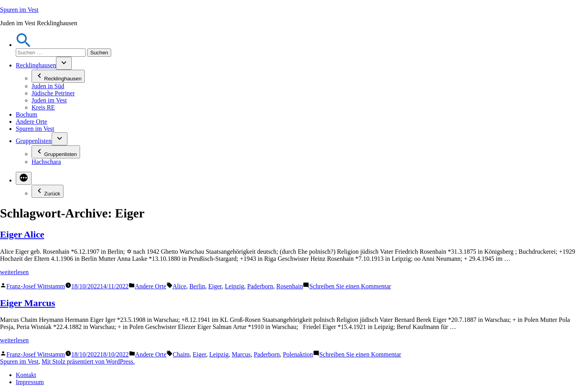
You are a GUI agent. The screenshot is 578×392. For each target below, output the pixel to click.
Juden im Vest (49, 100)
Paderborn (260, 286)
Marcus (241, 354)
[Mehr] (24, 178)
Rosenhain (290, 286)
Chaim (181, 354)
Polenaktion (298, 354)
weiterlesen (14, 272)
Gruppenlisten (34, 141)
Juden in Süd (48, 86)
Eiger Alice (22, 234)
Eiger (215, 286)
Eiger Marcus (28, 303)
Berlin (197, 286)
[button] (24, 45)
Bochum (26, 114)
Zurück (48, 191)
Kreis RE (43, 107)
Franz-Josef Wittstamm (36, 286)
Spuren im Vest (19, 10)
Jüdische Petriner (53, 93)
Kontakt (26, 375)
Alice (180, 286)
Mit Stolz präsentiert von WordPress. (88, 361)
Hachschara (46, 162)
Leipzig (234, 286)
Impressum (30, 382)
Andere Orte (32, 122)
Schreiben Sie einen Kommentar (350, 286)
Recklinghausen (36, 65)
